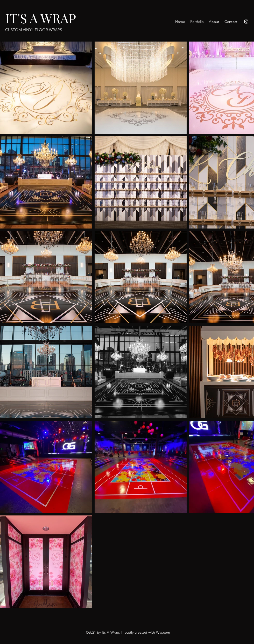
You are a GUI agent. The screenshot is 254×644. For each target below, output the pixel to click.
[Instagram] (246, 22)
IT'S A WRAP (41, 18)
